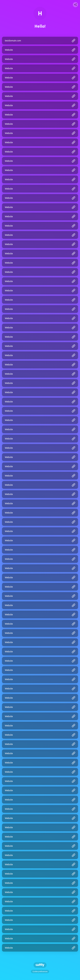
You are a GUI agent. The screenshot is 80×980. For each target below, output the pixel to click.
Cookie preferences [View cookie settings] (40, 971)
